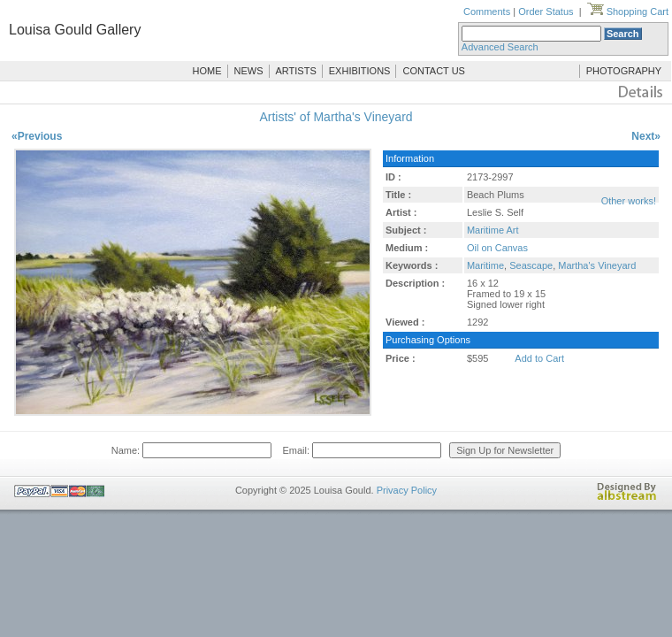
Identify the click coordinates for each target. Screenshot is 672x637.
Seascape (531, 265)
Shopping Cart (628, 12)
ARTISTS (296, 71)
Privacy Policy (407, 490)
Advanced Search (500, 47)
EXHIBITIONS (360, 71)
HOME (207, 71)
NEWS (249, 71)
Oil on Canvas (497, 248)
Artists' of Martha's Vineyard (336, 117)
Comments (487, 12)
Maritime (485, 265)
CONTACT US (434, 71)
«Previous (37, 136)
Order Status (546, 12)
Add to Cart (539, 358)
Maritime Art (493, 230)
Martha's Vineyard (597, 265)
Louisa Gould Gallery (75, 30)
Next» (646, 136)
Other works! (629, 201)
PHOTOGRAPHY (624, 71)
